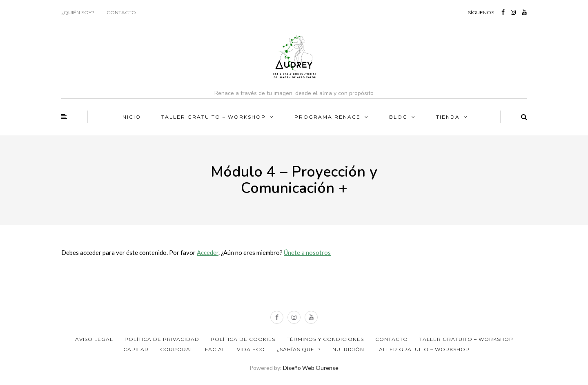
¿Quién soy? (78, 12)
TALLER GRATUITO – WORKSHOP (214, 117)
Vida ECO (251, 349)
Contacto (121, 12)
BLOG (398, 117)
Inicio (131, 117)
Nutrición (348, 349)
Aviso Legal (94, 339)
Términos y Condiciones (325, 339)
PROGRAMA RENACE (327, 117)
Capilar (136, 349)
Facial (215, 349)
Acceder (208, 252)
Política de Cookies (243, 339)
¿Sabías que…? (299, 349)
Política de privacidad (162, 339)
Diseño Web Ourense (311, 368)
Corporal (177, 349)
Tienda (448, 117)
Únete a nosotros (307, 252)
